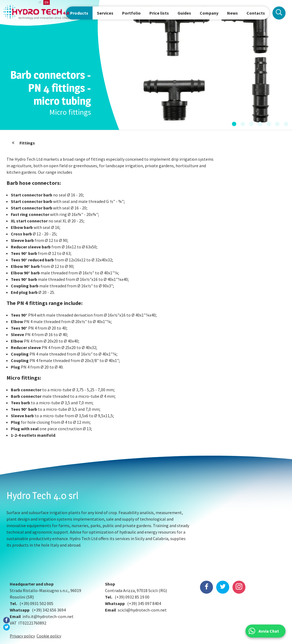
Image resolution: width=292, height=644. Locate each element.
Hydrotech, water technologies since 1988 (37, 12)
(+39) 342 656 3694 (49, 582)
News (232, 13)
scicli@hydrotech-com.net (142, 582)
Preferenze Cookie (146, 638)
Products (79, 13)
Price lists (159, 13)
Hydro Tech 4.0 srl (42, 495)
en (47, 2)
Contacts (256, 13)
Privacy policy (22, 608)
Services (105, 13)
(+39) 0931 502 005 (36, 576)
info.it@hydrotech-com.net (48, 589)
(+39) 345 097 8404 (144, 576)
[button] (234, 124)
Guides (184, 13)
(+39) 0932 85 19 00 (132, 569)
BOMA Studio (8, 636)
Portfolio (131, 13)
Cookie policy (49, 608)
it (40, 2)
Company (209, 13)
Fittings (27, 143)
